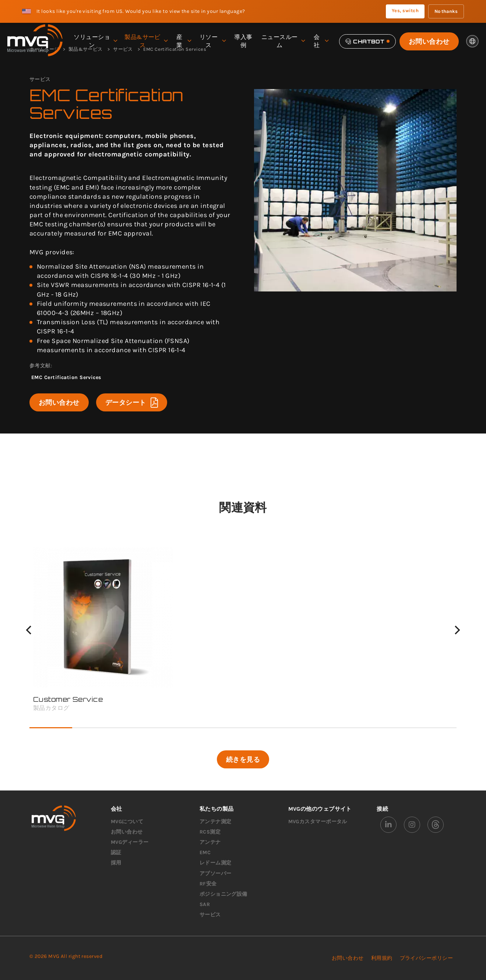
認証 (116, 852)
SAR (205, 904)
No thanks (446, 11)
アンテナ (210, 842)
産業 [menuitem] (184, 41)
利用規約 (382, 958)
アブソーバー (216, 873)
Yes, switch (405, 10)
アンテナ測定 (216, 822)
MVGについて (127, 822)
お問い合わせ (429, 41)
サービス (210, 915)
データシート (132, 402)
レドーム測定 (216, 863)
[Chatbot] (367, 41)
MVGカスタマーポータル (318, 822)
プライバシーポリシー (427, 958)
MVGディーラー (130, 842)
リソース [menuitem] (213, 41)
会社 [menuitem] (321, 41)
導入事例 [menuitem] (243, 41)
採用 (116, 863)
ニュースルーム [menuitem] (283, 41)
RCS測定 (210, 832)
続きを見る (243, 759)
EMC (205, 852)
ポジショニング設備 (223, 894)
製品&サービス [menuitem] (146, 41)
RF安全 (208, 884)
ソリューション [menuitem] (95, 41)
